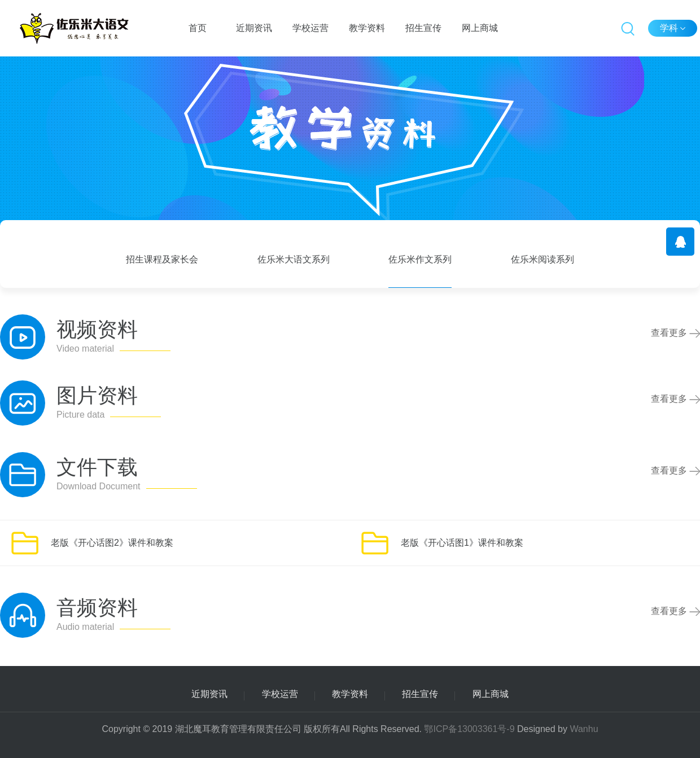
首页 (198, 28)
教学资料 (367, 28)
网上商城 (480, 28)
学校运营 (310, 28)
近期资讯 (254, 28)
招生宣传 (423, 28)
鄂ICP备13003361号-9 (469, 729)
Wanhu (584, 729)
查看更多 (675, 333)
